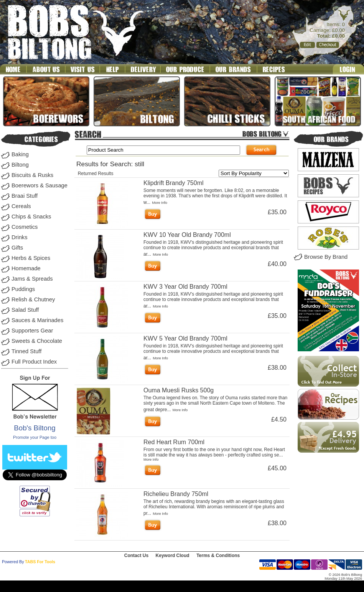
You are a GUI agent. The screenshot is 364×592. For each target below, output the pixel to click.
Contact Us (136, 556)
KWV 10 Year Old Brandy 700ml (187, 235)
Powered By (13, 562)
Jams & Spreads (32, 279)
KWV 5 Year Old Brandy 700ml (185, 338)
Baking (20, 154)
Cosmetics (25, 227)
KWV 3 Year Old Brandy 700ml (185, 287)
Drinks (20, 237)
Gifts (17, 248)
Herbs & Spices (31, 258)
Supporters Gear (32, 331)
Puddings (23, 289)
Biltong (20, 165)
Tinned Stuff (26, 351)
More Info (159, 203)
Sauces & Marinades (37, 320)
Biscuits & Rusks (32, 175)
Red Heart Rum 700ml (174, 442)
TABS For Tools (40, 562)
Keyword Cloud (173, 556)
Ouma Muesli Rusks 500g (179, 390)
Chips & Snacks (31, 217)
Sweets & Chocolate (37, 341)
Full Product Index (34, 362)
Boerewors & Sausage (40, 185)
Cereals (21, 206)
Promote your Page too (35, 437)
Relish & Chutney (33, 299)
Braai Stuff (25, 196)
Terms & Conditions (218, 556)
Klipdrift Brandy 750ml (174, 183)
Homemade (26, 268)
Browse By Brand (326, 257)
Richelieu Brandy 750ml (176, 494)
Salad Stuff (25, 310)
